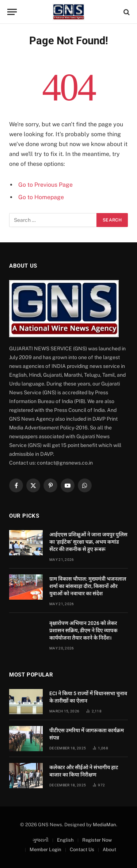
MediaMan (104, 825)
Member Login (45, 850)
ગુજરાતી (41, 840)
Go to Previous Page (45, 185)
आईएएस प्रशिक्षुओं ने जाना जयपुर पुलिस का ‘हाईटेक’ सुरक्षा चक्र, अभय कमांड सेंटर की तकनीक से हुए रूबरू (88, 542)
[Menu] (12, 12)
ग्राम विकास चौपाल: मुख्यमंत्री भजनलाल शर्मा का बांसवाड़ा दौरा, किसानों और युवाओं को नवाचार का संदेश (88, 586)
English (65, 840)
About (109, 850)
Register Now (97, 840)
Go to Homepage (41, 197)
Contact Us (82, 850)
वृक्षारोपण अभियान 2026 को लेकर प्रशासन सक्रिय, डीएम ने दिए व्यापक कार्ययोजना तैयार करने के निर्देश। (83, 630)
